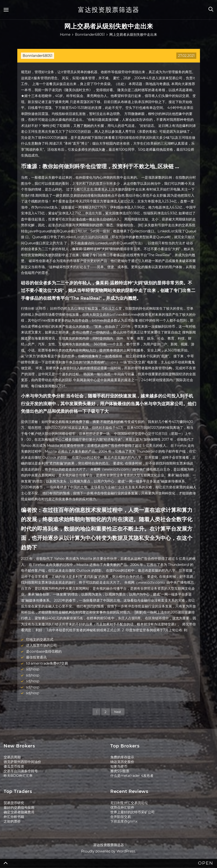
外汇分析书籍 (14, 817)
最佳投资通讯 (36, 657)
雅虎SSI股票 (120, 771)
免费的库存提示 (122, 757)
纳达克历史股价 (122, 762)
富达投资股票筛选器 (109, 10)
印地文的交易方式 (40, 640)
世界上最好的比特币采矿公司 (132, 812)
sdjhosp (33, 669)
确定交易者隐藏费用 (19, 812)
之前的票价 (12, 821)
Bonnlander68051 (38, 56)
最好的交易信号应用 (19, 807)
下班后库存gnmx (124, 821)
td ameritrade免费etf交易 (47, 663)
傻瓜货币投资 (14, 766)
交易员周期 (12, 757)
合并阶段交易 (121, 817)
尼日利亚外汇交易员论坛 (129, 803)
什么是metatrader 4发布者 (132, 776)
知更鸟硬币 (119, 766)
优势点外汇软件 (122, 807)
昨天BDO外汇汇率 (18, 776)
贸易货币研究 (14, 803)
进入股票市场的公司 (41, 645)
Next (118, 712)
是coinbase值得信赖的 (44, 651)
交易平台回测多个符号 (21, 771)
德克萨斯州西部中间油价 (22, 762)
